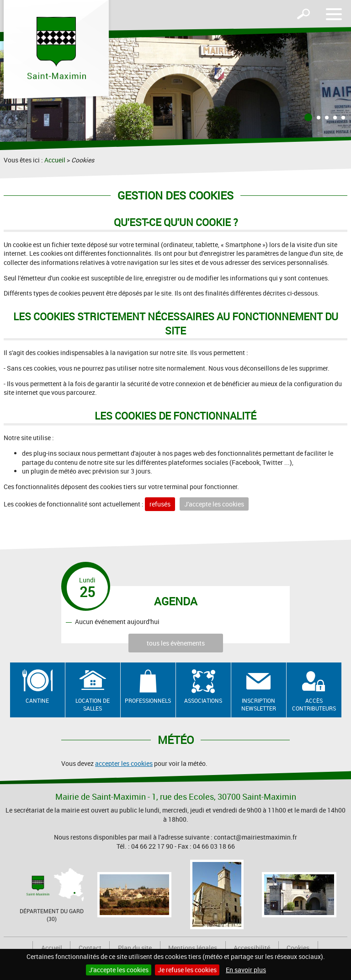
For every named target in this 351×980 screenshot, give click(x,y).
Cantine (37, 700)
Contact (90, 948)
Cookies (298, 948)
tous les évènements (176, 643)
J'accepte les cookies (119, 970)
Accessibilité (252, 948)
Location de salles (93, 704)
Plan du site (135, 948)
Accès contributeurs (314, 704)
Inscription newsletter (259, 704)
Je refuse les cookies (187, 970)
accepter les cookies (124, 763)
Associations (203, 700)
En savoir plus (246, 970)
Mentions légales (193, 948)
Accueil (55, 160)
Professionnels (148, 700)
